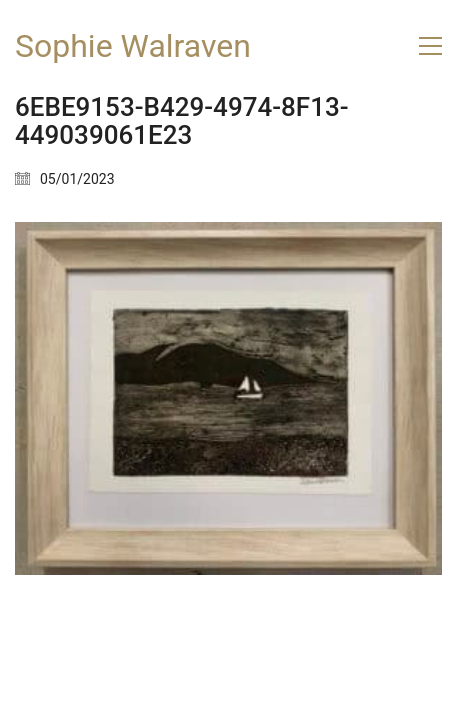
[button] (430, 46)
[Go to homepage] (133, 46)
